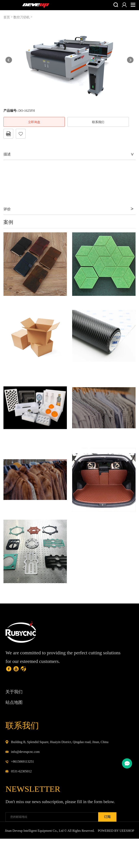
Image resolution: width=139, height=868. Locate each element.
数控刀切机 (22, 17)
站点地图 (16, 710)
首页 (7, 17)
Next (130, 60)
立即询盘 (34, 122)
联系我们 (98, 122)
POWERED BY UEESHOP (116, 860)
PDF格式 (8, 134)
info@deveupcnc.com (25, 764)
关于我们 (16, 699)
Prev (9, 60)
